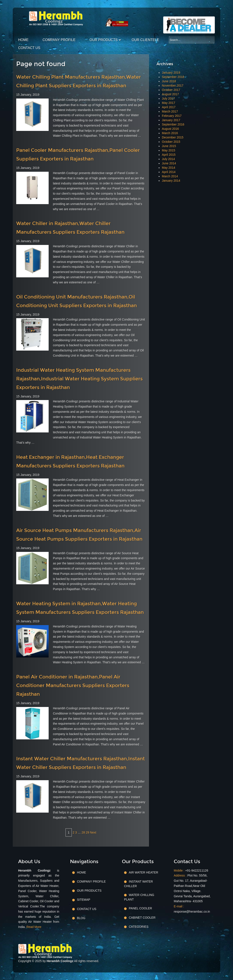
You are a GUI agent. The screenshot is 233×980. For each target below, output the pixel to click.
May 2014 (168, 168)
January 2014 (171, 181)
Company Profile (59, 40)
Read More (34, 927)
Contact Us (29, 48)
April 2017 (169, 107)
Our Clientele (145, 40)
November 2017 (173, 86)
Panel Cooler (140, 908)
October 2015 (171, 142)
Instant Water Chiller (138, 884)
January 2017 (171, 120)
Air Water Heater (144, 872)
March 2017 (170, 111)
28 (83, 832)
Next (93, 832)
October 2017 (171, 90)
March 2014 (170, 176)
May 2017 (168, 103)
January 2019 (171, 73)
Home (23, 40)
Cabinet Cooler (142, 918)
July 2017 (168, 98)
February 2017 (172, 116)
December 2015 (173, 137)
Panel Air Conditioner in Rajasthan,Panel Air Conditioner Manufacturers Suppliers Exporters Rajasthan (73, 685)
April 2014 (169, 172)
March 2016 (170, 133)
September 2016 (173, 124)
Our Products (104, 40)
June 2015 (169, 146)
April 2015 (169, 155)
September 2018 (173, 77)
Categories (139, 927)
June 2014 (169, 163)
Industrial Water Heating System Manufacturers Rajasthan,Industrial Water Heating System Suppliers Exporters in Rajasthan (79, 379)
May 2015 (168, 150)
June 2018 (169, 81)
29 (88, 832)
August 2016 (170, 129)
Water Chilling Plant (139, 897)
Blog (81, 918)
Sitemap (84, 900)
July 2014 (168, 159)
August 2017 (170, 94)
